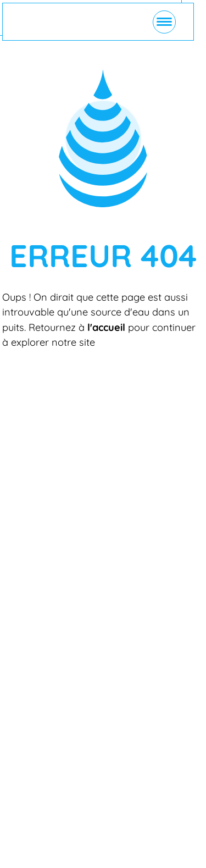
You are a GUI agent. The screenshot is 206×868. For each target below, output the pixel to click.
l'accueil (106, 327)
